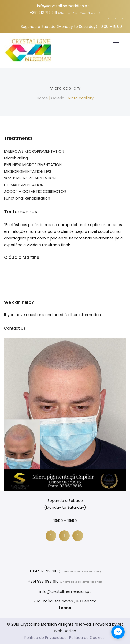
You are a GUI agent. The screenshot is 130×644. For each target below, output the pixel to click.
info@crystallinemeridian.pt (63, 6)
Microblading (16, 158)
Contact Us (15, 328)
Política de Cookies (87, 638)
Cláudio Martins (22, 257)
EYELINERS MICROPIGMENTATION (33, 165)
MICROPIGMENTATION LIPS (28, 171)
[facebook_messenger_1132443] (118, 632)
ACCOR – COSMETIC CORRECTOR (35, 192)
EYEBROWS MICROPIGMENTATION (34, 151)
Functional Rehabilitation (27, 198)
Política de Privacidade (46, 638)
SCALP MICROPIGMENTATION (30, 178)
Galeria (58, 98)
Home (42, 98)
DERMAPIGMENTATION (24, 185)
